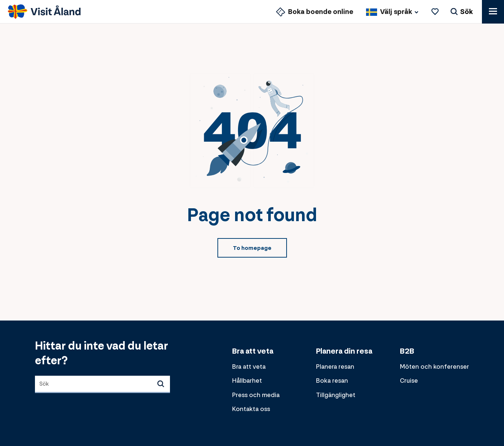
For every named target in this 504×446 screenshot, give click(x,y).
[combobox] (102, 384)
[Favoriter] (436, 12)
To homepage (252, 248)
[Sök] (462, 12)
